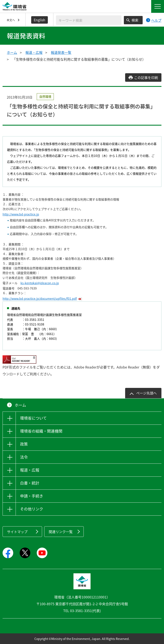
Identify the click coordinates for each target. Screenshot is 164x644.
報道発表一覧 (61, 52)
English (40, 20)
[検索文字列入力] (89, 20)
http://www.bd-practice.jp (21, 214)
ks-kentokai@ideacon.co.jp (40, 283)
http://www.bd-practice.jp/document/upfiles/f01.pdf (40, 298)
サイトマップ (17, 532)
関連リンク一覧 (61, 532)
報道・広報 (34, 52)
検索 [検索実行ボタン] (135, 20)
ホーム (12, 52)
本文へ (11, 20)
